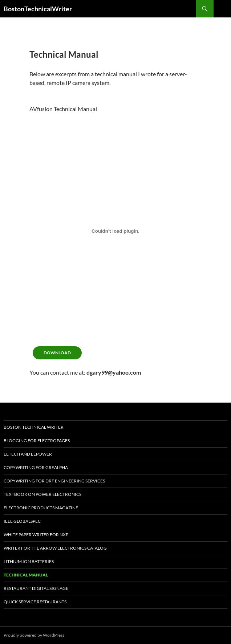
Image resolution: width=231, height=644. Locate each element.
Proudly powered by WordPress (34, 635)
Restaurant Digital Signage (36, 588)
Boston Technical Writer (34, 427)
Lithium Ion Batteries (29, 561)
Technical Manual (26, 575)
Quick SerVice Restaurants (35, 602)
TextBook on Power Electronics (42, 494)
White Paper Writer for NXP (36, 535)
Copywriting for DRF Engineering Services (54, 481)
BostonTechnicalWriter (38, 9)
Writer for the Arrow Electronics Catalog (55, 548)
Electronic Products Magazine (41, 508)
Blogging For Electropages (37, 441)
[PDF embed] (115, 231)
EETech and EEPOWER (28, 454)
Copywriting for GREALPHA (36, 467)
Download (57, 353)
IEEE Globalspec (22, 521)
